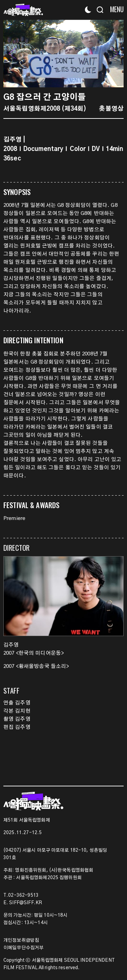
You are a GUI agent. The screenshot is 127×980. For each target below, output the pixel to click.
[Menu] (114, 9)
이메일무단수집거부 (23, 948)
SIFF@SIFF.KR (26, 903)
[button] (115, 53)
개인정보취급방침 (21, 940)
